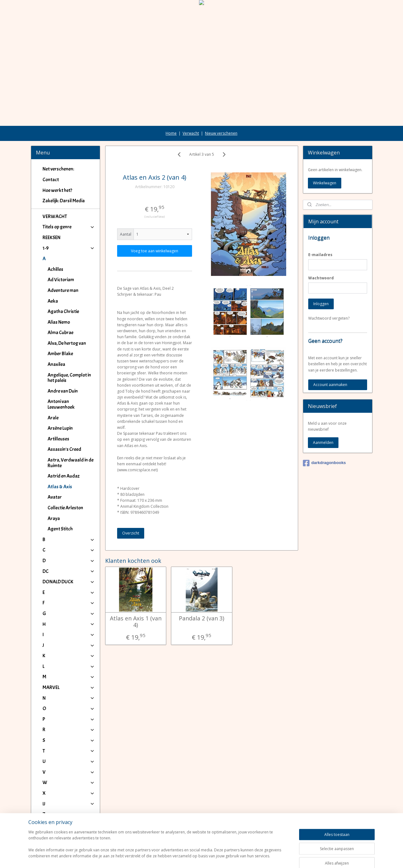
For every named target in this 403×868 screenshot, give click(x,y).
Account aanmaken (330, 385)
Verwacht (191, 133)
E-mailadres (320, 255)
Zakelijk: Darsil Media (64, 201)
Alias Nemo (59, 322)
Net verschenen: (58, 169)
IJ (69, 804)
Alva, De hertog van (67, 343)
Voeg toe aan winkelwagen (155, 251)
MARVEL (69, 687)
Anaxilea (56, 364)
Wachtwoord (321, 278)
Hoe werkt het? (57, 190)
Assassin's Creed (64, 449)
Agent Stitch (60, 529)
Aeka (53, 301)
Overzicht (131, 533)
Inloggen (321, 304)
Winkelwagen (325, 183)
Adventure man (63, 290)
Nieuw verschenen (221, 133)
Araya (54, 518)
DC (69, 571)
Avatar (55, 497)
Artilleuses (58, 439)
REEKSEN (51, 238)
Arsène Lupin (60, 428)
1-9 (69, 248)
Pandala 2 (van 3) (201, 619)
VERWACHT (55, 216)
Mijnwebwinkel (274, 857)
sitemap (182, 857)
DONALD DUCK (69, 582)
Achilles (55, 269)
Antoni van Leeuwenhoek (61, 404)
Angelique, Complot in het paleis (69, 378)
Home (171, 133)
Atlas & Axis (60, 487)
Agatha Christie (63, 311)
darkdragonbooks (324, 463)
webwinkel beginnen (219, 857)
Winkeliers (69, 830)
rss (195, 857)
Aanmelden (323, 442)
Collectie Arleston (65, 508)
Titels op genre (69, 227)
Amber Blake (60, 354)
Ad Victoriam (61, 280)
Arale (53, 418)
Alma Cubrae (60, 333)
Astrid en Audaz (64, 476)
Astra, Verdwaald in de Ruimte (71, 463)
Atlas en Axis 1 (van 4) (135, 622)
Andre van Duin (63, 391)
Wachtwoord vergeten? (329, 318)
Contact (51, 180)
